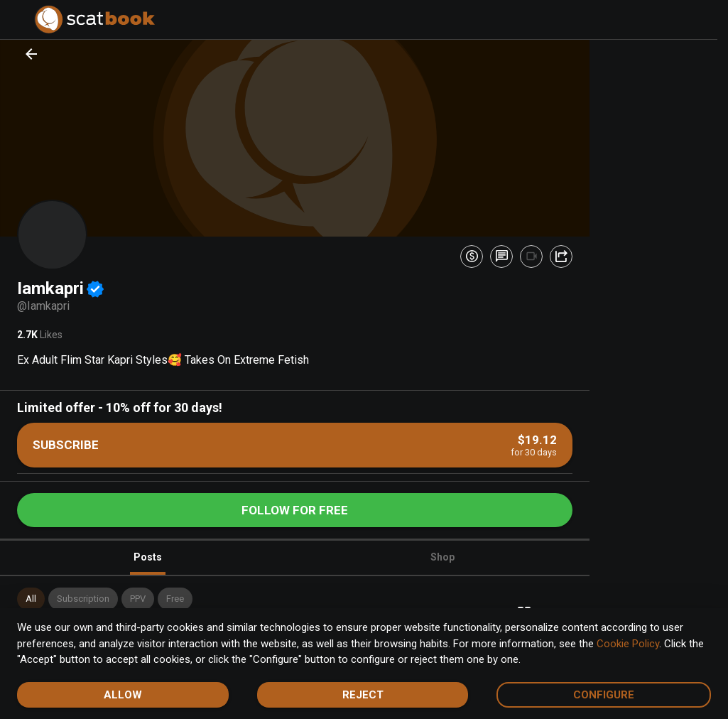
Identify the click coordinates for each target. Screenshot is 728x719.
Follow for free (295, 510)
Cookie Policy (628, 644)
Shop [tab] (442, 557)
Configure (604, 695)
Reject (363, 695)
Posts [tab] (148, 563)
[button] (31, 599)
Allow (123, 695)
